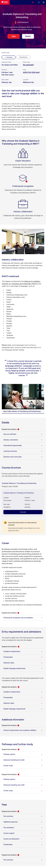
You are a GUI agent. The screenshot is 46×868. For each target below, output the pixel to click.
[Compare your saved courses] (34, 2)
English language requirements (14, 668)
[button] (39, 2)
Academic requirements (12, 651)
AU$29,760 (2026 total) (31, 72)
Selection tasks (9, 663)
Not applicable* (28, 65)
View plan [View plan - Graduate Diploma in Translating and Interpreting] (23, 512)
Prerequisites (8, 657)
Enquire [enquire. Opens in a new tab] (28, 36)
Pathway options (9, 754)
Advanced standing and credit (14, 760)
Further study (8, 766)
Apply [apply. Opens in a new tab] (14, 36)
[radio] (23, 57)
